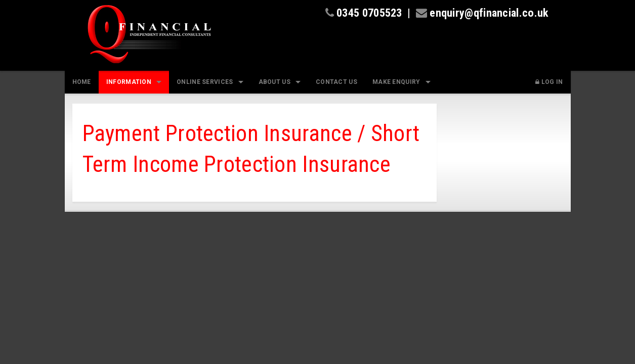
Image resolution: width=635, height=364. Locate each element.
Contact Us (336, 82)
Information (129, 82)
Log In (549, 82)
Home (82, 82)
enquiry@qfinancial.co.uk (489, 13)
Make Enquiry (396, 82)
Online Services (205, 82)
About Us (274, 82)
